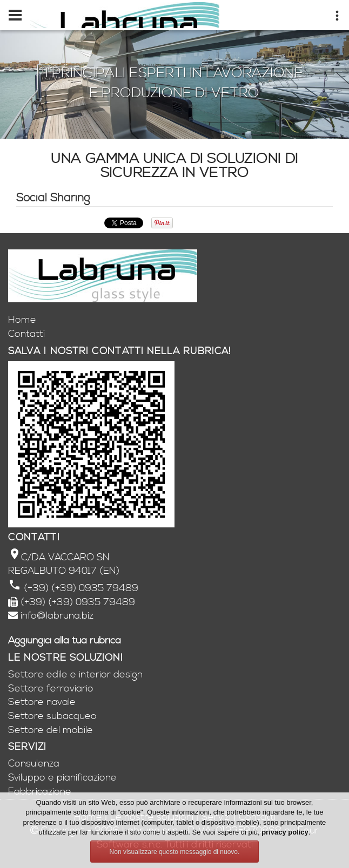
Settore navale (42, 702)
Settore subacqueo (52, 716)
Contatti (26, 334)
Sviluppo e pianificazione (62, 778)
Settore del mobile (51, 730)
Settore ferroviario (51, 689)
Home (22, 320)
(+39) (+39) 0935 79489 (80, 588)
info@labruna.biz (57, 616)
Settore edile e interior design (75, 674)
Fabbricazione (40, 792)
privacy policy (285, 832)
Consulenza (34, 764)
